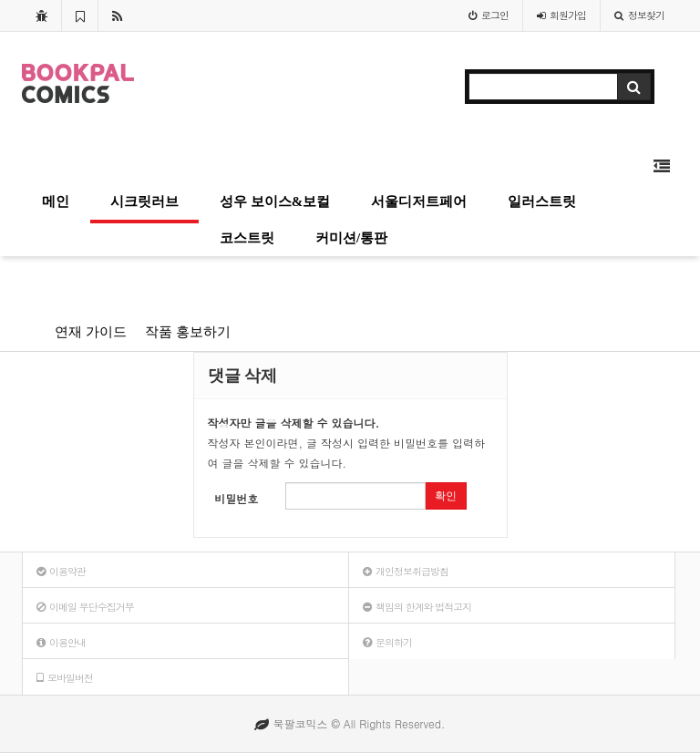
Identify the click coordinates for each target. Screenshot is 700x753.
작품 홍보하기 (188, 332)
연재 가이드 (91, 332)
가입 (561, 15)
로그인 (489, 15)
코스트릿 (247, 238)
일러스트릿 (542, 201)
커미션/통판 (351, 238)
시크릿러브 (144, 201)
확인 (446, 496)
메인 (56, 201)
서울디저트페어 (419, 201)
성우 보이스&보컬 (275, 201)
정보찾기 (639, 15)
